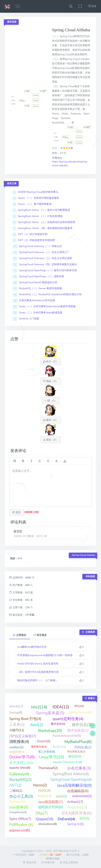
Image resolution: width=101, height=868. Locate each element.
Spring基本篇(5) (50, 713)
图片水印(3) (58, 724)
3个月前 (30, 615)
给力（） (50, 362)
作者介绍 (48, 862)
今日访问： (50, 855)
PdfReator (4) (21, 825)
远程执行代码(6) (50, 807)
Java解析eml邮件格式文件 (32, 647)
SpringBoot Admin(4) (71, 774)
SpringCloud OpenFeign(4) (71, 780)
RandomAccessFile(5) (67, 736)
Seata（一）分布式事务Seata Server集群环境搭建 (47, 306)
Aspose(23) (77, 807)
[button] (71, 6)
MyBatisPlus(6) (78, 742)
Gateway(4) (19, 774)
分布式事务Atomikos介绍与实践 (37, 300)
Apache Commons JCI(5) (68, 762)
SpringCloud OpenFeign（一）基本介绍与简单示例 (48, 270)
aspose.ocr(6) (20, 830)
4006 (28, 578)
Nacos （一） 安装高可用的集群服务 (39, 198)
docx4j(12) (16, 706)
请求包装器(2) (78, 730)
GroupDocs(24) (18, 812)
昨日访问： (23, 855)
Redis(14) (44, 796)
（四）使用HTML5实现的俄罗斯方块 (38, 672)
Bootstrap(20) (50, 731)
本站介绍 (30, 862)
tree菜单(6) (19, 807)
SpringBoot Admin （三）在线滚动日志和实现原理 (47, 222)
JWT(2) (16, 785)
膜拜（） (50, 420)
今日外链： (78, 855)
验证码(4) (75, 756)
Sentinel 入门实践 (29, 319)
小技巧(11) (17, 730)
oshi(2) (61, 796)
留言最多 (40, 635)
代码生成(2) (83, 747)
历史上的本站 (69, 862)
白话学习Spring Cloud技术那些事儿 (38, 192)
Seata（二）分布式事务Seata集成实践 (41, 313)
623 (27, 593)
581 (27, 600)
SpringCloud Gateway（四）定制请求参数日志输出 (48, 264)
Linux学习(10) (51, 757)
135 (27, 607)
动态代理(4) (17, 752)
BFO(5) (85, 819)
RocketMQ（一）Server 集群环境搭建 (40, 288)
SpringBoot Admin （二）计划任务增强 (40, 216)
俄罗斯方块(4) (39, 747)
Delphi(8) (44, 741)
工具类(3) (17, 725)
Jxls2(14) (39, 707)
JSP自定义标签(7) (23, 736)
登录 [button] (92, 6)
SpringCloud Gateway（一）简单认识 (40, 246)
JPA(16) (79, 706)
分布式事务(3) (79, 768)
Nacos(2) (40, 785)
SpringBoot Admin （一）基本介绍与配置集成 (44, 210)
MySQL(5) (44, 791)
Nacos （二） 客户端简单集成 (35, 204)
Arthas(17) (75, 802)
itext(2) (37, 725)
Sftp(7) (42, 813)
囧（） (50, 401)
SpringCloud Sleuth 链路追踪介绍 (38, 282)
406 (27, 585)
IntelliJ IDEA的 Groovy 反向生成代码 (38, 664)
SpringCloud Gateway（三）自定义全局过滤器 (46, 258)
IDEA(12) (61, 707)
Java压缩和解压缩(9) (74, 785)
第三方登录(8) (47, 752)
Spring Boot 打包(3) (25, 719)
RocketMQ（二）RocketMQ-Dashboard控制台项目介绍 (50, 294)
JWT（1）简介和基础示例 (33, 234)
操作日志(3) (82, 725)
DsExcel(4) (66, 819)
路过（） (50, 440)
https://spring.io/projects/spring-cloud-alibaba (70, 164)
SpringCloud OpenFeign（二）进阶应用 (42, 276)
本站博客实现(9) (76, 752)
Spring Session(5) (80, 712)
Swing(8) (16, 712)
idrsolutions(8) (48, 824)
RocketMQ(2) (20, 780)
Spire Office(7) (20, 819)
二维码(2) (16, 791)
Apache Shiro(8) (20, 768)
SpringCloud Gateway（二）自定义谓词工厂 (44, 252)
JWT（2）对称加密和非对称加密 (37, 240)
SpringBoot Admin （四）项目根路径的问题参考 (45, 228)
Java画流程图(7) (50, 802)
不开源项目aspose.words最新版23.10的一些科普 (45, 655)
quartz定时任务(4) (68, 719)
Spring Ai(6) (75, 824)
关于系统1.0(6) (21, 763)
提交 (16, 512)
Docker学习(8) (22, 757)
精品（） (50, 381)
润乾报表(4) (19, 742)
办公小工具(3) (21, 796)
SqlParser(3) (17, 802)
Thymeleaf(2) (48, 768)
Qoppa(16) (45, 819)
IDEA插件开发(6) (77, 813)
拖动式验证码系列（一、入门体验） (38, 680)
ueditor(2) (16, 747)
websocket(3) (82, 796)
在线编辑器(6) (78, 791)
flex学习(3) (59, 747)
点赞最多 (20, 635)
